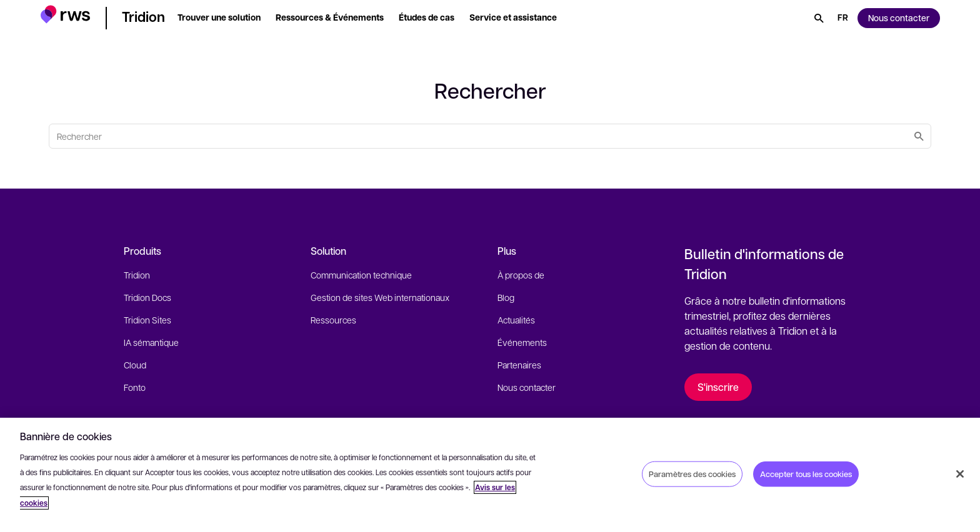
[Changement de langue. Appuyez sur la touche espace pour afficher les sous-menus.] (843, 18)
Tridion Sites (147, 320)
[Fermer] (960, 474)
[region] (490, 475)
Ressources (333, 320)
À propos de (521, 275)
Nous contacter (527, 387)
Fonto (135, 387)
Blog (506, 297)
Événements (522, 342)
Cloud (135, 365)
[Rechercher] (819, 18)
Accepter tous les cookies (806, 473)
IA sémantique (151, 342)
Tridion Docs (147, 297)
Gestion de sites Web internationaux (380, 297)
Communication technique (361, 275)
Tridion (137, 275)
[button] (65, 16)
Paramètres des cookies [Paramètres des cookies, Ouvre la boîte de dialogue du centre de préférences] (692, 473)
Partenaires (519, 365)
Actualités (516, 320)
